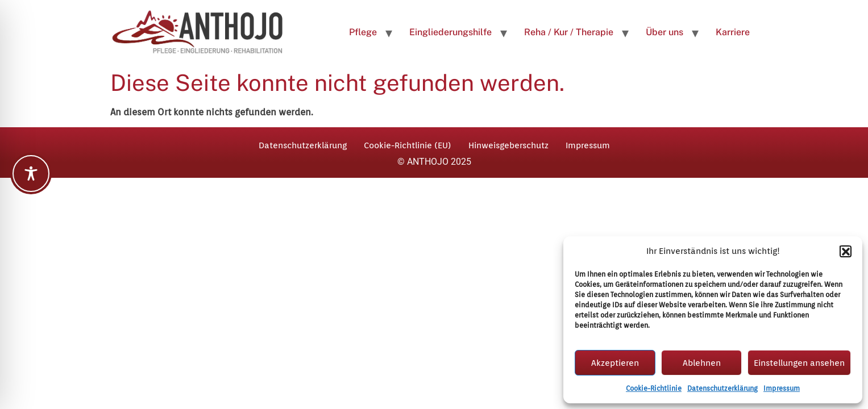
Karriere (733, 32)
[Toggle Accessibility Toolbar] (31, 174)
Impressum (782, 388)
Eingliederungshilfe (450, 32)
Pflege (363, 32)
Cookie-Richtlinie (654, 388)
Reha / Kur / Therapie (569, 32)
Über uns (665, 32)
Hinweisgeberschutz (508, 145)
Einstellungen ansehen (799, 363)
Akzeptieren (615, 363)
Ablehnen (702, 363)
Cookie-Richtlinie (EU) (408, 145)
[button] (845, 251)
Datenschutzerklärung (722, 388)
